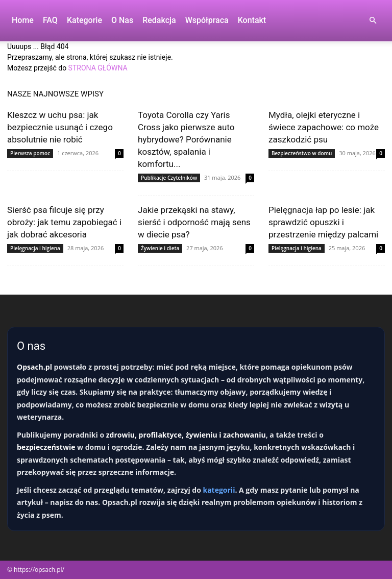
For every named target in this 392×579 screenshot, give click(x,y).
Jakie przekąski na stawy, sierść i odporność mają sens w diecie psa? (194, 222)
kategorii (219, 490)
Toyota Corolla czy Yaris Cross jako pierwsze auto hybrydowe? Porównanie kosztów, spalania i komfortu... (186, 139)
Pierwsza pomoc (30, 153)
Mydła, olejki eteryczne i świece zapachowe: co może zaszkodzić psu (324, 127)
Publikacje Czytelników (169, 178)
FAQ (50, 20)
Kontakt (252, 20)
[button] (373, 21)
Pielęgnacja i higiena (35, 248)
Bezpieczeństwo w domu (302, 153)
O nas (122, 20)
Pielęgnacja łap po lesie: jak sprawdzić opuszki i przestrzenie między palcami (323, 222)
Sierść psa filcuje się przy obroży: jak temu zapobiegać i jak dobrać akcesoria (64, 222)
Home (23, 20)
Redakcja (159, 20)
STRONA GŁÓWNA (98, 68)
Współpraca (207, 20)
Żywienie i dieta (160, 248)
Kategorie (84, 20)
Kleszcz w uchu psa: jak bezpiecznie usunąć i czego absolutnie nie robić (60, 127)
